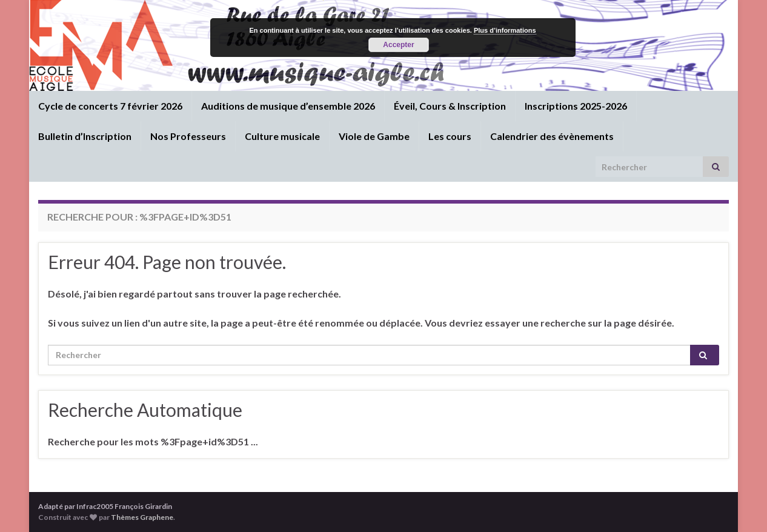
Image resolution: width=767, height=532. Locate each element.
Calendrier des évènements (552, 136)
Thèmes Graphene (142, 517)
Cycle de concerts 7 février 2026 (110, 106)
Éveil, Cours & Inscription (450, 106)
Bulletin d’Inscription (85, 136)
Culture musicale (282, 136)
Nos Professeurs (188, 136)
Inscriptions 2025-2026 (576, 106)
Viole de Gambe (374, 136)
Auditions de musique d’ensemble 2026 (288, 106)
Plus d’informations (505, 30)
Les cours (450, 136)
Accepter (398, 45)
